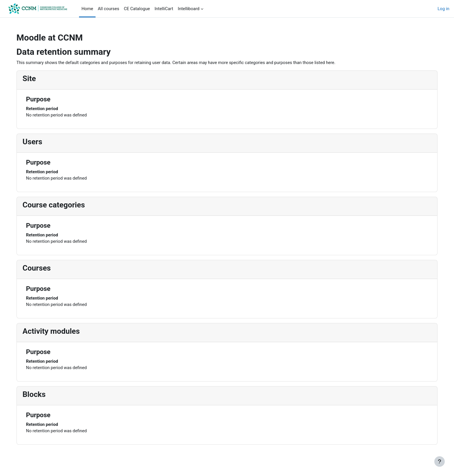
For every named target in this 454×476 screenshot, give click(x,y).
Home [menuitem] (87, 9)
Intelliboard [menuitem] (189, 9)
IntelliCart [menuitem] (164, 9)
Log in (443, 9)
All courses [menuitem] (109, 9)
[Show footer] (440, 462)
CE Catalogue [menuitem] (137, 9)
